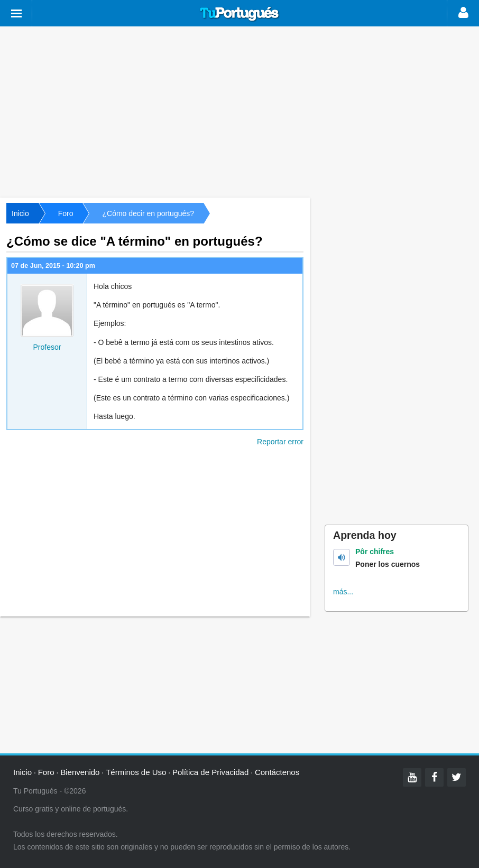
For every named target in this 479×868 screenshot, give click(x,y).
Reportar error (280, 442)
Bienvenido (80, 772)
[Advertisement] (240, 111)
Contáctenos (277, 772)
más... (343, 592)
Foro (66, 213)
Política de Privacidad (210, 772)
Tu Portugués (240, 14)
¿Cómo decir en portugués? (148, 213)
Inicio (20, 213)
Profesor (47, 347)
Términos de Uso (136, 772)
